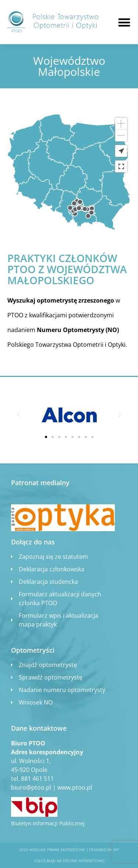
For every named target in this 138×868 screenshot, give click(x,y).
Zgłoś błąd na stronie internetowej (69, 861)
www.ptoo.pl (75, 787)
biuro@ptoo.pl (31, 787)
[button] (124, 22)
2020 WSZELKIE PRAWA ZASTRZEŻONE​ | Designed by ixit (69, 850)
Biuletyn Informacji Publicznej (48, 823)
